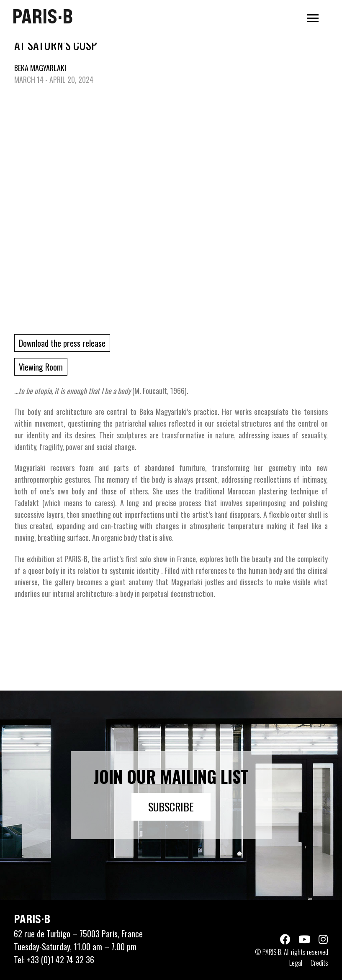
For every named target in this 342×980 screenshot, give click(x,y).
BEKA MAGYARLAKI (40, 68)
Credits (319, 963)
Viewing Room (41, 367)
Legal (296, 963)
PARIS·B (42, 16)
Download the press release (62, 343)
